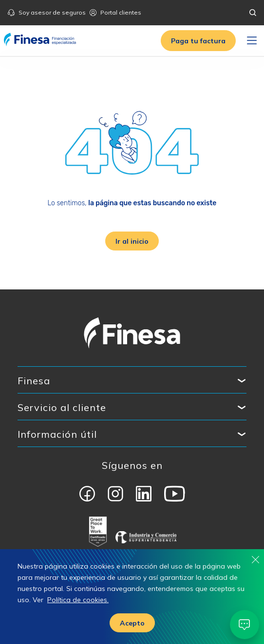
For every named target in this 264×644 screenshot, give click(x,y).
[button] (198, 41)
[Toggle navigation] (252, 41)
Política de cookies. (78, 600)
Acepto (132, 623)
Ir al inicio (132, 241)
